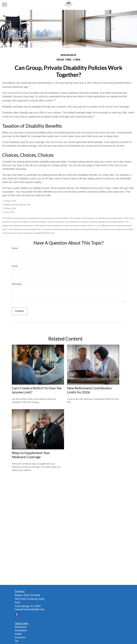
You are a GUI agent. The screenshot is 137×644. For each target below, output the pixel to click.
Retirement (21, 627)
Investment (21, 630)
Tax (17, 641)
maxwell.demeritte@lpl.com (30, 609)
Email (15, 266)
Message (17, 284)
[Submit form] (20, 311)
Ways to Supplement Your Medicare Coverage (31, 455)
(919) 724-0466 (32, 595)
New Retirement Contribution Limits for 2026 (89, 390)
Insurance (20, 637)
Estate (18, 634)
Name (15, 248)
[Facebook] (17, 614)
